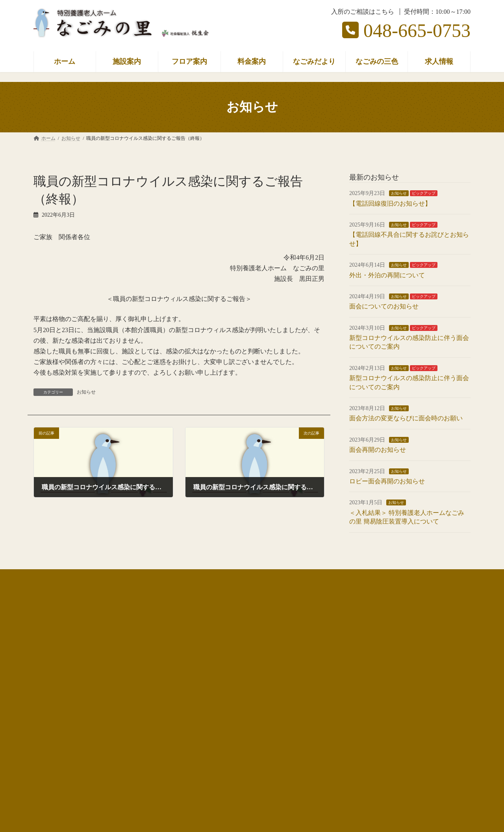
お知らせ (86, 392)
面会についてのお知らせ (384, 306)
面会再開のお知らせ (378, 450)
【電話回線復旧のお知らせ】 (390, 203)
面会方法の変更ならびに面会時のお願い (406, 418)
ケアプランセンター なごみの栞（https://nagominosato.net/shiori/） (119, 676)
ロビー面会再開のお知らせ (387, 481)
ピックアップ (424, 193)
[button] (140, 772)
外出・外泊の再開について (387, 275)
